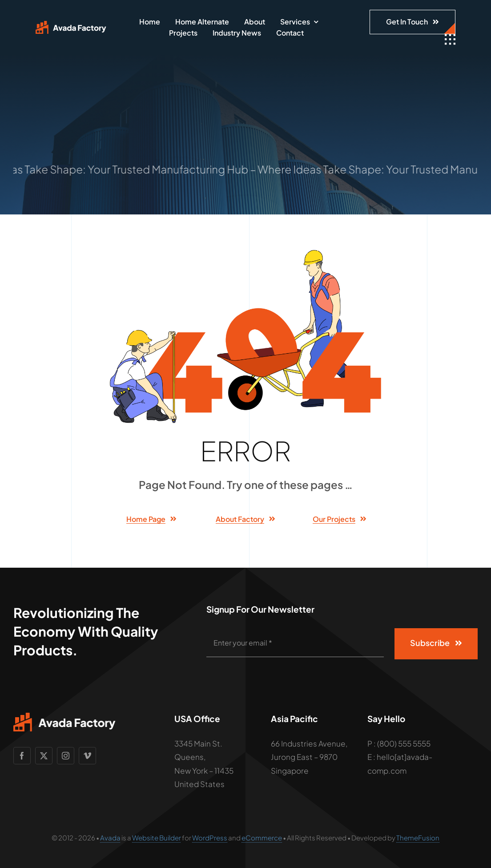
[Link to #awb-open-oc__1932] (450, 40)
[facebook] (22, 756)
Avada (110, 838)
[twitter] (44, 756)
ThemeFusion (418, 838)
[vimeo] (87, 756)
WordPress (210, 838)
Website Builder (157, 838)
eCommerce (262, 838)
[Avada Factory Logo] (71, 24)
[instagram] (66, 756)
